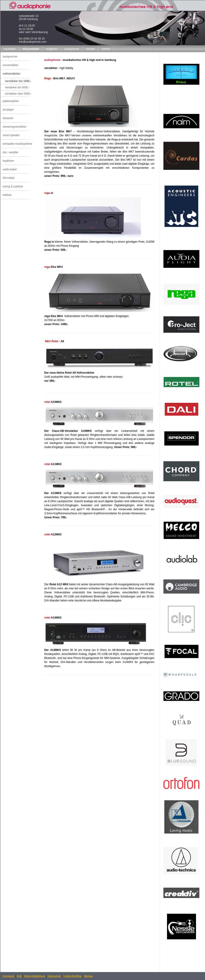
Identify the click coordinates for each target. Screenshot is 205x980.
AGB (19, 976)
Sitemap (88, 976)
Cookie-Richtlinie (72, 976)
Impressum (9, 976)
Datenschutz (54, 976)
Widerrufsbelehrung (35, 976)
